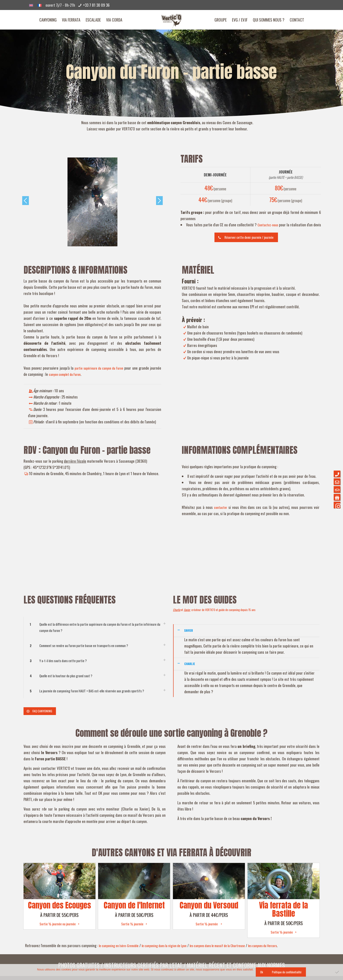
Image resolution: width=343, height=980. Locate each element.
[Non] (337, 972)
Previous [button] (26, 201)
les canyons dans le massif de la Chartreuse (234, 949)
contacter (221, 507)
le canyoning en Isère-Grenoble (122, 949)
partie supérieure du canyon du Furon (105, 368)
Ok (262, 972)
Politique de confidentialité (287, 972)
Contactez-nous (273, 225)
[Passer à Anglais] (31, 5)
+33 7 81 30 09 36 (96, 5)
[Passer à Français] (40, 5)
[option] (92, 202)
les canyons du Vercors (287, 949)
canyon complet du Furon (79, 374)
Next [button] (159, 201)
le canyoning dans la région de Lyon (173, 949)
